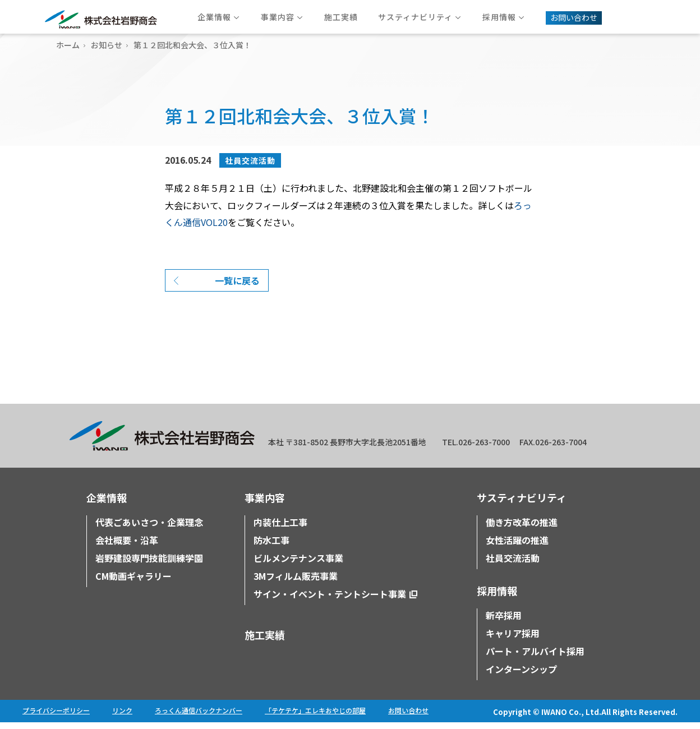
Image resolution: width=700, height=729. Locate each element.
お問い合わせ (408, 717)
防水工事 (271, 547)
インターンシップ (521, 676)
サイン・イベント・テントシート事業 (330, 601)
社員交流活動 (250, 160)
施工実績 (265, 642)
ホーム (68, 45)
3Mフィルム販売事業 (296, 583)
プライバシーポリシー (56, 717)
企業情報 (107, 504)
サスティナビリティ (522, 504)
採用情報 (497, 597)
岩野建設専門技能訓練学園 (149, 565)
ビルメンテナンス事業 (298, 565)
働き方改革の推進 (522, 529)
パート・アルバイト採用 (535, 658)
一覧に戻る (237, 287)
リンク (122, 717)
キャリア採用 (513, 640)
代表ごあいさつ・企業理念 (149, 529)
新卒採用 (504, 622)
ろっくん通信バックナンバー (199, 717)
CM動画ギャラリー (133, 583)
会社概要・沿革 (127, 547)
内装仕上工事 (280, 529)
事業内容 (265, 504)
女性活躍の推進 (517, 547)
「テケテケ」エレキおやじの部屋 (315, 717)
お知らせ (107, 45)
